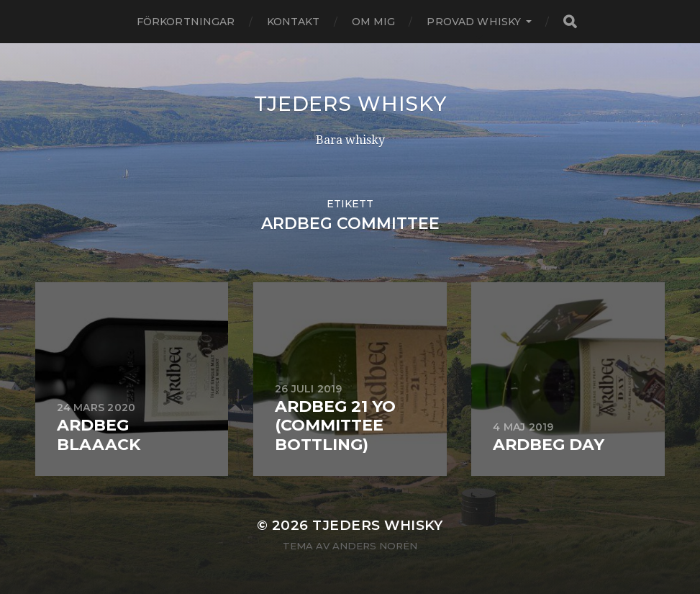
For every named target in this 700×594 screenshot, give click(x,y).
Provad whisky (474, 22)
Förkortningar (186, 22)
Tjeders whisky (350, 104)
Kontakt (294, 22)
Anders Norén (375, 546)
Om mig (374, 22)
